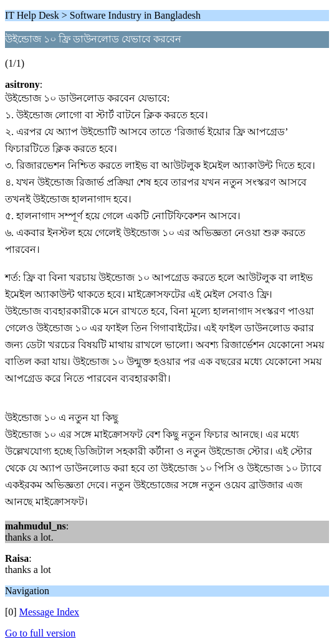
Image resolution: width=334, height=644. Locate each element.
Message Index (49, 612)
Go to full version (40, 633)
